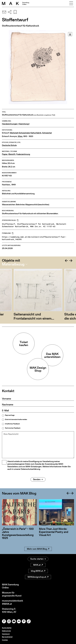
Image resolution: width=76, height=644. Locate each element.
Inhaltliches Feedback (12, 424)
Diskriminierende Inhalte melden (16, 419)
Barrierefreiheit (7, 637)
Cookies (5, 640)
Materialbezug (13, 264)
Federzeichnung (23, 154)
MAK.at (38, 565)
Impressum (6, 634)
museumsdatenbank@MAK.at (13, 602)
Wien (20, 136)
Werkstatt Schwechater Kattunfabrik (26, 133)
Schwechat (47, 133)
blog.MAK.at (38, 571)
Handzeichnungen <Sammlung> (16, 124)
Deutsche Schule (9, 145)
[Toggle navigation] (71, 3)
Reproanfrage (10, 415)
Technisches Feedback (13, 428)
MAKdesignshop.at (38, 577)
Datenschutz (6, 631)
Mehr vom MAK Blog (38, 549)
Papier (5, 154)
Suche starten (38, 559)
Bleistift (12, 154)
